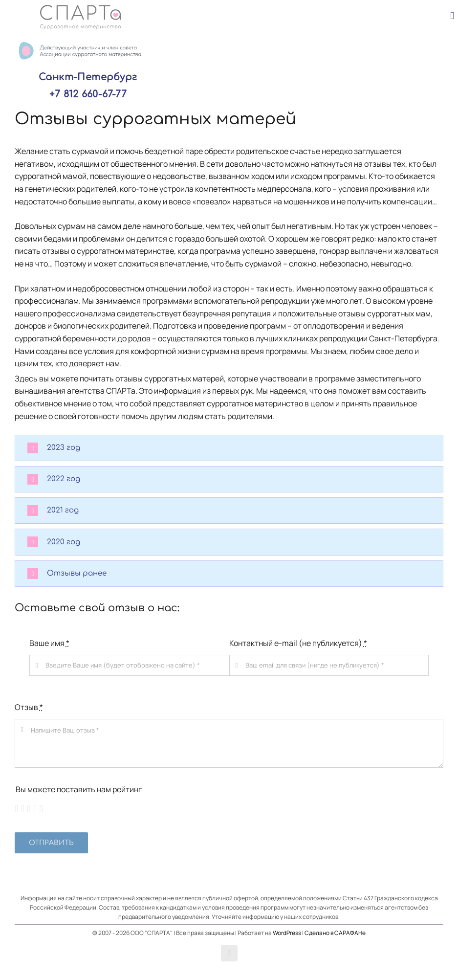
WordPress (287, 933)
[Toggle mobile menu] (452, 16)
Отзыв (29, 707)
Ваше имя (49, 643)
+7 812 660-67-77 (88, 94)
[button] (229, 448)
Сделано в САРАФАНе (335, 933)
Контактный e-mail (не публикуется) (298, 643)
